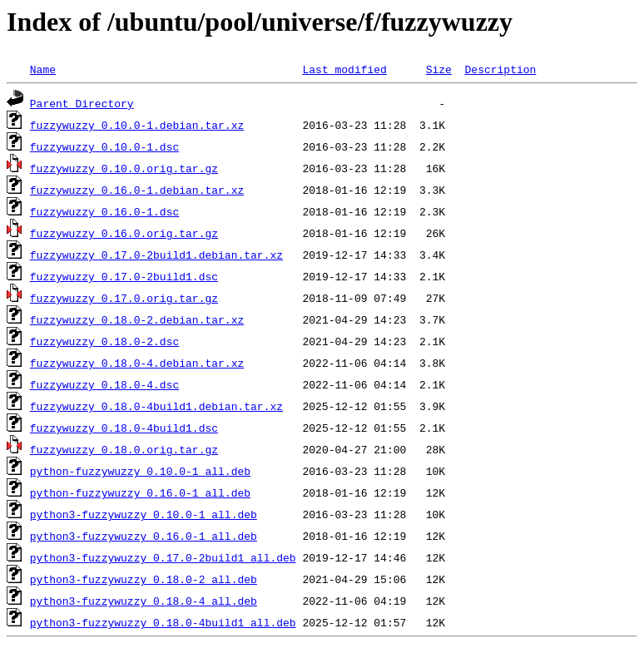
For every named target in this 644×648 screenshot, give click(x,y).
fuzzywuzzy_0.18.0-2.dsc (104, 341)
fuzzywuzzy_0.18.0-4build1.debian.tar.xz (156, 406)
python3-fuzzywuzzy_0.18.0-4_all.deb (144, 601)
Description (500, 69)
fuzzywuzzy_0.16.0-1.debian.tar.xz (137, 190)
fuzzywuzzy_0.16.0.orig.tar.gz (124, 233)
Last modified (344, 69)
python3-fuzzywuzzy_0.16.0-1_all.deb (144, 536)
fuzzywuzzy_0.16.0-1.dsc (104, 211)
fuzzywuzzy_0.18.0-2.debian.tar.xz (137, 319)
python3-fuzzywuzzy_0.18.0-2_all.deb (144, 579)
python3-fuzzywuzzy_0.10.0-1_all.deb (144, 514)
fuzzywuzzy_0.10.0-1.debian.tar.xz (137, 125)
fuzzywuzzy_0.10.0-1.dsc (104, 146)
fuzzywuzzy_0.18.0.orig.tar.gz (124, 449)
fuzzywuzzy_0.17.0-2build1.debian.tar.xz (156, 255)
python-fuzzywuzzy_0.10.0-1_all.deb (140, 471)
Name (43, 69)
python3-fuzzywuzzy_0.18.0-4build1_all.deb (163, 622)
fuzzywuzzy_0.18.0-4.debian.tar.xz (137, 363)
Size (439, 69)
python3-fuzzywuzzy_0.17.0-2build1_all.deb (163, 557)
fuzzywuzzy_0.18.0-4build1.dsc (124, 428)
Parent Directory (82, 103)
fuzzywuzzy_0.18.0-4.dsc (104, 384)
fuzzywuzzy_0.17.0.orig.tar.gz (124, 298)
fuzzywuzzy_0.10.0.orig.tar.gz (124, 168)
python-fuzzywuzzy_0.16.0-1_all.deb (140, 492)
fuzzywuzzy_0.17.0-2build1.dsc (124, 276)
